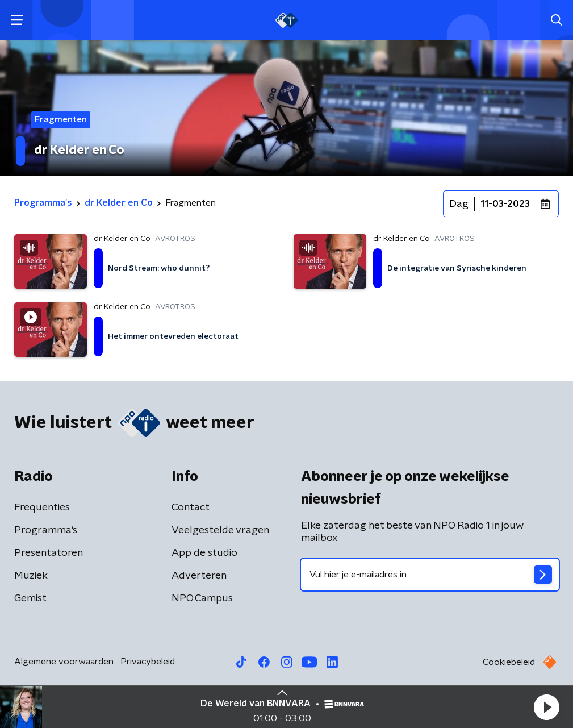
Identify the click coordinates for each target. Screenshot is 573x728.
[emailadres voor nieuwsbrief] (430, 575)
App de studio (204, 553)
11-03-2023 (505, 204)
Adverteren (199, 576)
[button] (546, 707)
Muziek (31, 576)
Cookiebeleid (509, 662)
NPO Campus (202, 598)
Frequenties (42, 507)
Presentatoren (49, 553)
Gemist (30, 598)
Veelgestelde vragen (220, 530)
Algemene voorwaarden (64, 662)
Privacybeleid (148, 662)
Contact (191, 507)
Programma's (46, 530)
